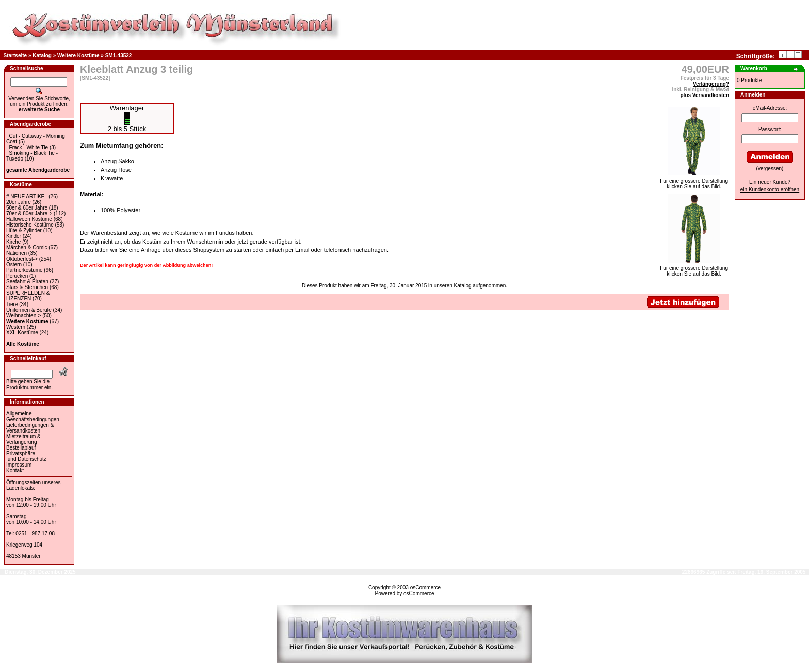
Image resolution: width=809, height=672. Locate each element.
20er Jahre (19, 202)
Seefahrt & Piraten (27, 282)
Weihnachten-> (23, 316)
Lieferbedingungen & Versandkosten (30, 428)
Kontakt (15, 470)
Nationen (17, 253)
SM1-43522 (119, 55)
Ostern (14, 265)
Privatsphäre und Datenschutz (26, 456)
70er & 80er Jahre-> (29, 213)
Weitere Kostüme (78, 55)
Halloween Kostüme (29, 219)
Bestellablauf (21, 448)
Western (16, 327)
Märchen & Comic (27, 247)
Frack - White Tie (29, 147)
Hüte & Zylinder (24, 230)
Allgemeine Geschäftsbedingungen (33, 417)
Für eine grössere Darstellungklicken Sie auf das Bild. (694, 181)
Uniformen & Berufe (29, 310)
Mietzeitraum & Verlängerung (23, 439)
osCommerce (425, 588)
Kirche (13, 242)
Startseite (15, 55)
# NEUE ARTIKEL (27, 196)
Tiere (12, 304)
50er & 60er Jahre (27, 208)
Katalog (42, 55)
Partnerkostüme (25, 270)
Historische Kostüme (30, 225)
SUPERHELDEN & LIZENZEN (28, 296)
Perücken (17, 276)
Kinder (14, 236)
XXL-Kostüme (22, 333)
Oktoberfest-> (22, 259)
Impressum (19, 465)
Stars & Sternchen (27, 287)
